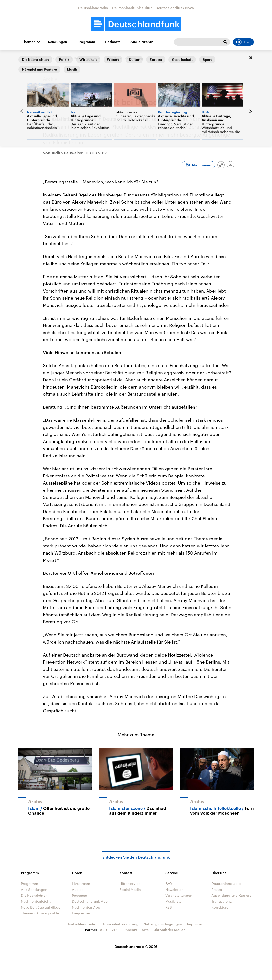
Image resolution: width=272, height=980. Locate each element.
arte (145, 930)
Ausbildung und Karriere (231, 895)
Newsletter (174, 889)
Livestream (81, 884)
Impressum (196, 924)
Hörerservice (130, 884)
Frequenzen (82, 913)
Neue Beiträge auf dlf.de (41, 907)
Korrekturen (221, 907)
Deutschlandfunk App (90, 901)
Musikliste (173, 901)
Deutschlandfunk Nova (175, 8)
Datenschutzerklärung (120, 924)
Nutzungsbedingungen (163, 924)
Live (243, 42)
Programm (86, 42)
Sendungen (58, 42)
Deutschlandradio (93, 8)
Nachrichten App (86, 907)
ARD (103, 930)
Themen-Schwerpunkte (40, 913)
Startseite (26, 58)
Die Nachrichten (34, 895)
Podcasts (113, 42)
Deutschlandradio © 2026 (136, 946)
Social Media (130, 889)
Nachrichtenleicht (36, 901)
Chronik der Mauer (169, 930)
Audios (78, 889)
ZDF (115, 930)
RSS (169, 907)
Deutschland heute (54, 58)
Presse (217, 889)
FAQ (169, 884)
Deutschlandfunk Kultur (132, 8)
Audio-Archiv (142, 42)
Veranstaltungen (179, 895)
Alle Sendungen (34, 889)
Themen (29, 42)
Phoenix (130, 930)
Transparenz (221, 901)
